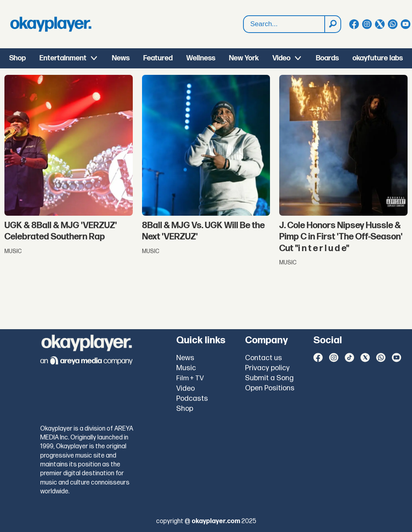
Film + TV (190, 378)
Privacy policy (267, 368)
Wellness (201, 58)
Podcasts (192, 399)
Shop (18, 58)
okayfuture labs (378, 58)
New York (244, 58)
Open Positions (270, 388)
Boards (327, 58)
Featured (158, 58)
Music (186, 368)
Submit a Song (269, 378)
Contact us (264, 358)
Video (281, 58)
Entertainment (63, 58)
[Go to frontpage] (51, 24)
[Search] (332, 24)
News (121, 58)
